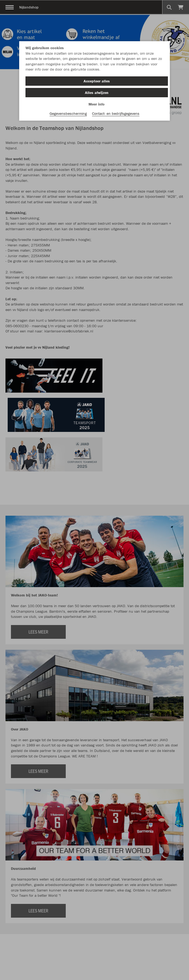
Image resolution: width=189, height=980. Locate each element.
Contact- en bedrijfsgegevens (116, 113)
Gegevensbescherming (68, 113)
